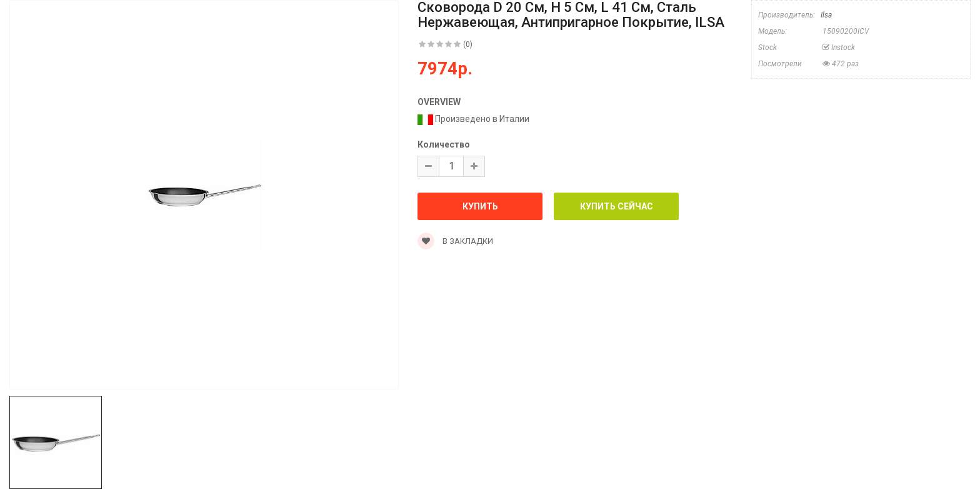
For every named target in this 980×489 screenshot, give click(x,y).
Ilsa (826, 15)
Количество (444, 144)
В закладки (455, 241)
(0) (468, 44)
